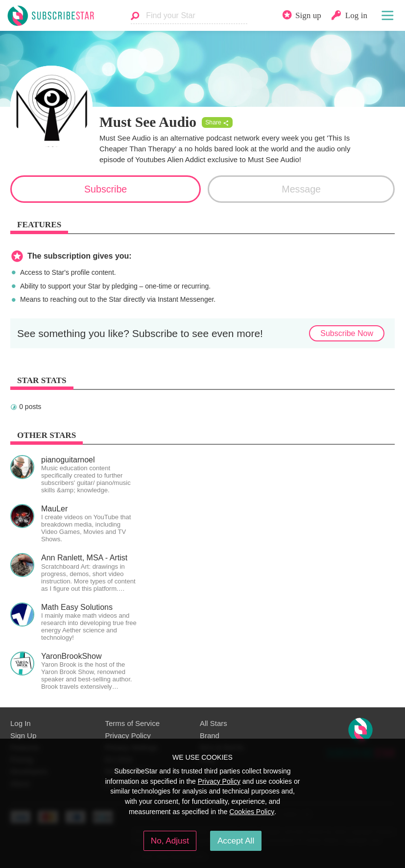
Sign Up (23, 735)
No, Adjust (170, 841)
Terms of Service (132, 723)
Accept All (236, 841)
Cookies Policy (252, 812)
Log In (21, 723)
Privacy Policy (128, 735)
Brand (210, 735)
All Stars (214, 723)
